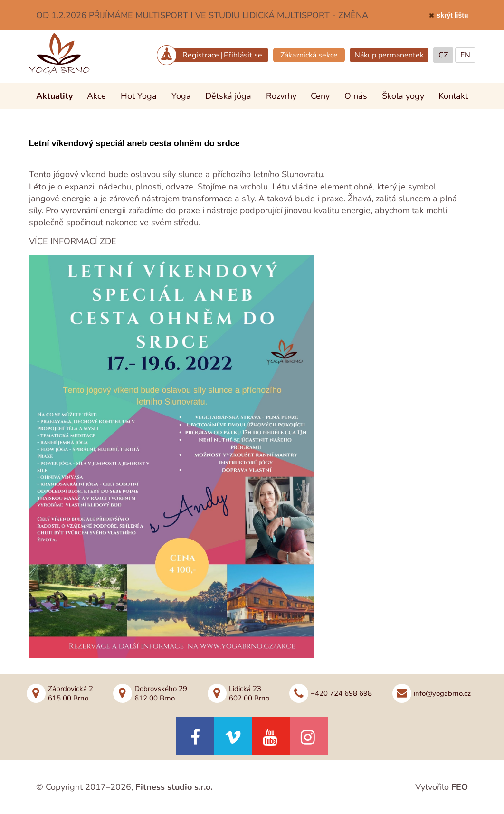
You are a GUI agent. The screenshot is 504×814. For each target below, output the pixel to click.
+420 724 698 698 (341, 693)
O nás (356, 96)
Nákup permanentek (389, 55)
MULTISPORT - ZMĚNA (323, 15)
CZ (443, 55)
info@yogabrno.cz (442, 693)
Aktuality (54, 96)
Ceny (320, 96)
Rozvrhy (281, 96)
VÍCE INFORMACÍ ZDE (74, 241)
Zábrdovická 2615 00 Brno (71, 693)
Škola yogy (403, 96)
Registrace (201, 55)
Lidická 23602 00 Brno (249, 693)
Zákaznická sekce (309, 55)
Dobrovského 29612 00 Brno (161, 693)
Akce (96, 96)
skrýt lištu (452, 15)
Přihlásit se (243, 55)
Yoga (181, 96)
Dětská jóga (228, 96)
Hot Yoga (139, 96)
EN (465, 55)
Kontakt (453, 96)
